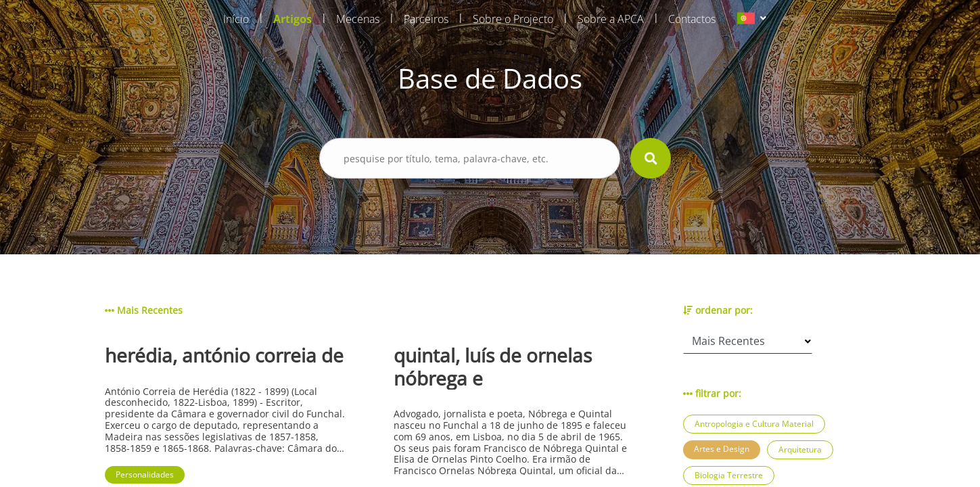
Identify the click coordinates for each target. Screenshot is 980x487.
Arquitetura (800, 449)
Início (236, 19)
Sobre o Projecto (513, 19)
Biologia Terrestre (729, 475)
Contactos (692, 19)
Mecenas (358, 19)
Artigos (293, 19)
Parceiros (426, 19)
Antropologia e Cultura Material (754, 424)
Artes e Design (722, 449)
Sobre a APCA (611, 19)
